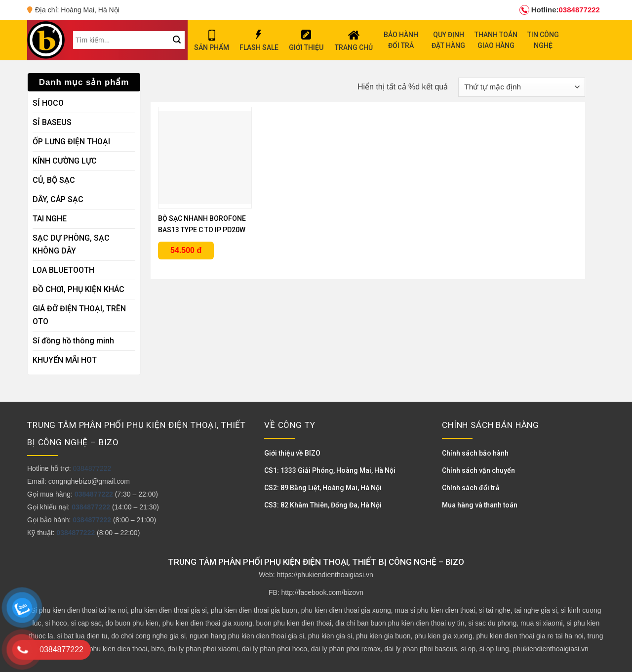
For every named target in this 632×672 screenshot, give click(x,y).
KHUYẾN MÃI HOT (65, 360)
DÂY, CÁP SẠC (58, 199)
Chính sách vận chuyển (478, 470)
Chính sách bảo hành (475, 453)
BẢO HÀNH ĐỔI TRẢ (401, 40)
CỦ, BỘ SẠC (54, 180)
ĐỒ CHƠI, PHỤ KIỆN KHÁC (79, 289)
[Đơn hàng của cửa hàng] (522, 87)
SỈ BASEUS (52, 122)
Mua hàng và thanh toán (480, 505)
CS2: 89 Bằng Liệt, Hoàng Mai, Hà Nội (323, 488)
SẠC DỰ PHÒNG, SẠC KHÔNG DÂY (71, 244)
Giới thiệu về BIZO (292, 453)
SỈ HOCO (48, 103)
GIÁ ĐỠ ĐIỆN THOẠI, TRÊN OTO (79, 315)
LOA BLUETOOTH (63, 270)
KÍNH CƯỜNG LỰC (65, 161)
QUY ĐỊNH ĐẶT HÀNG (448, 40)
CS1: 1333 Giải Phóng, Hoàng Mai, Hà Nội (330, 470)
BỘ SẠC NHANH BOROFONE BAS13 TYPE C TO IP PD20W (202, 224)
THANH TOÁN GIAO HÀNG (496, 40)
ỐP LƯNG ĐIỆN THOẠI (71, 142)
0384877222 (560, 10)
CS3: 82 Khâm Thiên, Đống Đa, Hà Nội (323, 505)
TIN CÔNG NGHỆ (543, 40)
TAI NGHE (50, 219)
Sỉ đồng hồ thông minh (73, 341)
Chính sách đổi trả (471, 488)
